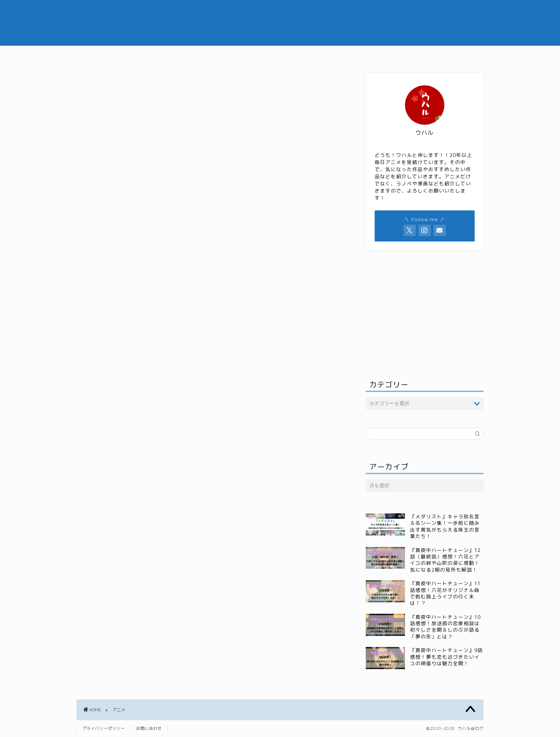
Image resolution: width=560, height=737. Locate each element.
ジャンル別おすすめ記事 (275, 54)
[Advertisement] (210, 175)
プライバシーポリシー (104, 728)
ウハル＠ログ (280, 23)
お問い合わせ (149, 728)
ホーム (186, 54)
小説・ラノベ (367, 54)
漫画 (327, 54)
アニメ (219, 54)
